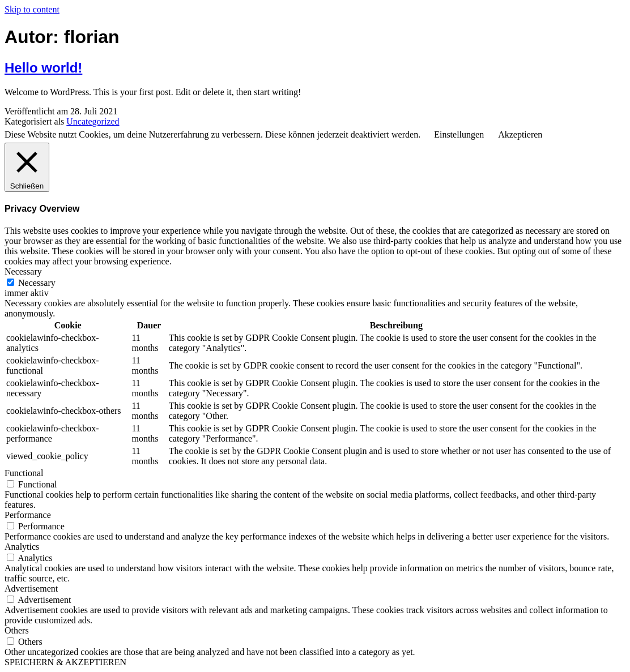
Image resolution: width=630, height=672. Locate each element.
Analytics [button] (22, 547)
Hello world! (43, 68)
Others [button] (17, 630)
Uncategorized (93, 121)
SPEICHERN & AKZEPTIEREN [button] (65, 662)
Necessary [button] (23, 271)
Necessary (37, 283)
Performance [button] (28, 515)
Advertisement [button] (31, 588)
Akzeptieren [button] (520, 134)
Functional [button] (24, 473)
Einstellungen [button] (459, 134)
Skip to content (32, 9)
